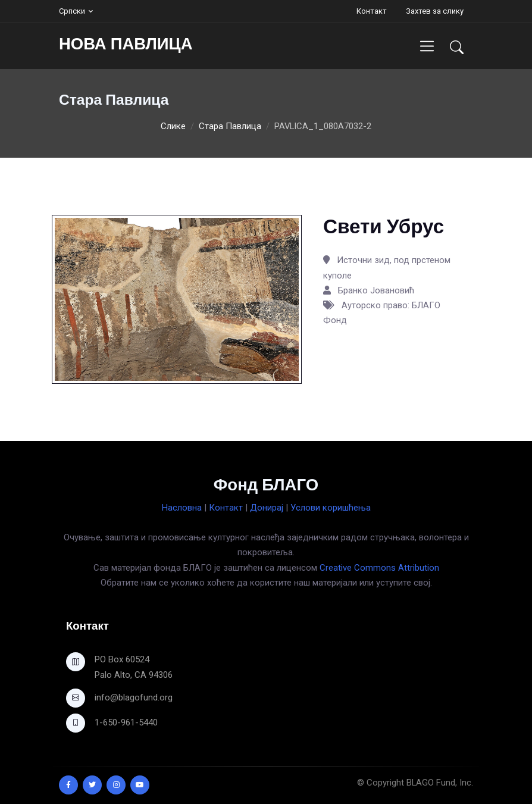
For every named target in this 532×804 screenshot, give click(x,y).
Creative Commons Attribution (379, 568)
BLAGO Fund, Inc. (440, 783)
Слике (173, 126)
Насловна (182, 508)
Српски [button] (72, 11)
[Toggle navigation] (427, 46)
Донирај (267, 508)
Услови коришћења (331, 508)
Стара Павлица (230, 126)
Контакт (372, 11)
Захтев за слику (435, 11)
